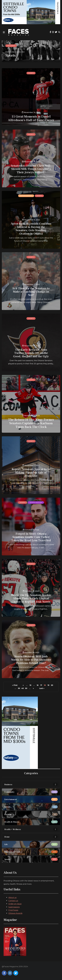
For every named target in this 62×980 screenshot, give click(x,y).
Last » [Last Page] (42, 688)
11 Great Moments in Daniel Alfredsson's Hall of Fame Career (31, 118)
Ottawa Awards (15, 913)
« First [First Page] (15, 685)
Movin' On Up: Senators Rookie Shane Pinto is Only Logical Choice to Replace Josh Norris (31, 598)
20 (52, 685)
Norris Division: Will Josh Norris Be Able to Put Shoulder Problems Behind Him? (31, 659)
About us (12, 897)
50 (26, 688)
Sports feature (36, 503)
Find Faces (13, 910)
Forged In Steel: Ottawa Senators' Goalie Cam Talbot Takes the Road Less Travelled (31, 537)
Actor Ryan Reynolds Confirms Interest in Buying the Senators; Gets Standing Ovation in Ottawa (31, 228)
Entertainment (26, 196)
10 (30, 685)
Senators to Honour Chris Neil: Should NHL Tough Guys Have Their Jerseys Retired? (31, 169)
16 (38, 685)
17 (41, 685)
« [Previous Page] (23, 685)
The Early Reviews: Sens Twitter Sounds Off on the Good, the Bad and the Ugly (31, 353)
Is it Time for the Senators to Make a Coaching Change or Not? (31, 291)
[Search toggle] (59, 32)
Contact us (13, 901)
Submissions (14, 907)
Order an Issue (15, 904)
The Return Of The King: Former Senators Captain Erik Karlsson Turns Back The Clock (31, 423)
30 (19, 688)
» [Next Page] (33, 688)
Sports (31, 73)
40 (23, 688)
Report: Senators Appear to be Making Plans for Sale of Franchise (31, 472)
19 (48, 685)
